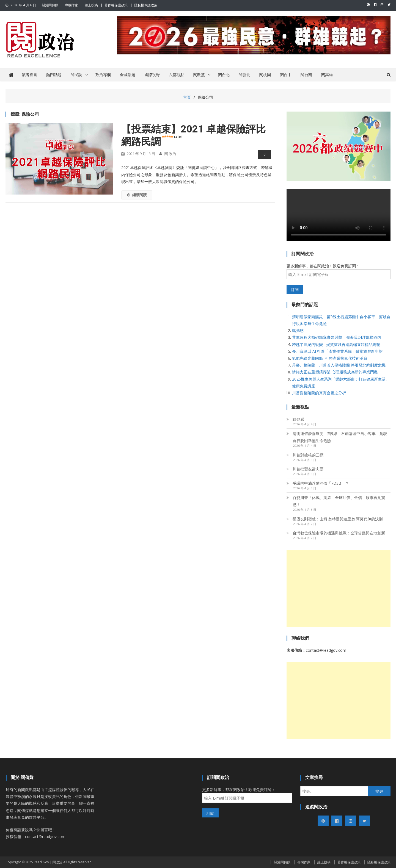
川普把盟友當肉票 (308, 469)
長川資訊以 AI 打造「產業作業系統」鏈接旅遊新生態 (337, 351)
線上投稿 (91, 5)
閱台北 (224, 75)
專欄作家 (71, 5)
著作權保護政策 (116, 5)
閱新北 (244, 75)
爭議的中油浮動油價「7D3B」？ (321, 483)
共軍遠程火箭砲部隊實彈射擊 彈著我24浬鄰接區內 (337, 337)
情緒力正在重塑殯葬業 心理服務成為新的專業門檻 (335, 372)
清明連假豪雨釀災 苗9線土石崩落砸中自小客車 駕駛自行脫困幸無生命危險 (340, 437)
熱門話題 (54, 75)
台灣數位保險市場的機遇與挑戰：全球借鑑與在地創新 (339, 533)
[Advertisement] (339, 589)
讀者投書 (29, 75)
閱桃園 (265, 75)
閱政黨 (199, 75)
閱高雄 (327, 75)
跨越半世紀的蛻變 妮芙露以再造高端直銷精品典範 (336, 344)
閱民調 (76, 75)
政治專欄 (103, 75)
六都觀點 (177, 75)
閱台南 (306, 75)
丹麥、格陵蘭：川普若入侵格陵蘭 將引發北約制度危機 (339, 365)
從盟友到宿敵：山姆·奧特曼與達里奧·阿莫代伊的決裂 (338, 519)
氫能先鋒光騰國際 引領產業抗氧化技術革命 (330, 358)
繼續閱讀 (137, 195)
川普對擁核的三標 (308, 455)
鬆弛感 (298, 330)
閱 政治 (170, 154)
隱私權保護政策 (146, 5)
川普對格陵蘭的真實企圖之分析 (319, 393)
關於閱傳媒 (50, 5)
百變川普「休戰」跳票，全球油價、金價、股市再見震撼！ (339, 501)
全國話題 (128, 75)
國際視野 (152, 75)
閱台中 (286, 75)
